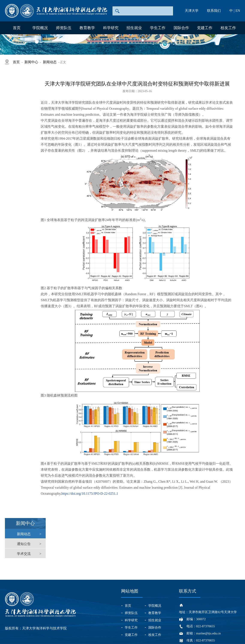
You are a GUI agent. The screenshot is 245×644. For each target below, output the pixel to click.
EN (238, 11)
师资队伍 (64, 28)
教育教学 (87, 28)
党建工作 (205, 28)
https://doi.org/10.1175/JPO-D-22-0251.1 (90, 493)
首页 (17, 28)
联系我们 (214, 11)
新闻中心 (31, 62)
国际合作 (181, 28)
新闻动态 (50, 62)
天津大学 (192, 11)
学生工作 (158, 28)
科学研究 (111, 28)
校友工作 (228, 28)
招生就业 (134, 28)
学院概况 (40, 28)
